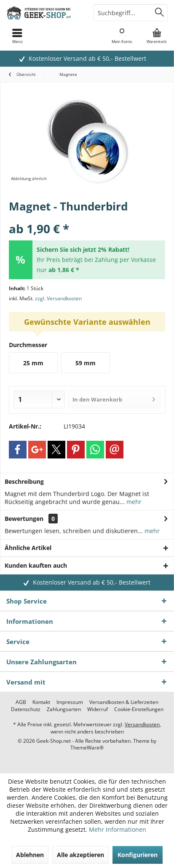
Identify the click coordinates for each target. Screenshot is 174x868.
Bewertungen (24, 519)
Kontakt (41, 702)
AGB (21, 702)
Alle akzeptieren (80, 855)
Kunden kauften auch (36, 565)
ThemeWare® (87, 748)
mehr (133, 502)
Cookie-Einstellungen (139, 709)
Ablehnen (30, 855)
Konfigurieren (138, 855)
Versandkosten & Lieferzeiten (124, 702)
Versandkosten (142, 724)
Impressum (70, 702)
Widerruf (98, 709)
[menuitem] (157, 36)
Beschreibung (24, 481)
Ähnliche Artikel (28, 548)
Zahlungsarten (64, 709)
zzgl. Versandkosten (58, 298)
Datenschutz (26, 709)
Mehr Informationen (118, 829)
